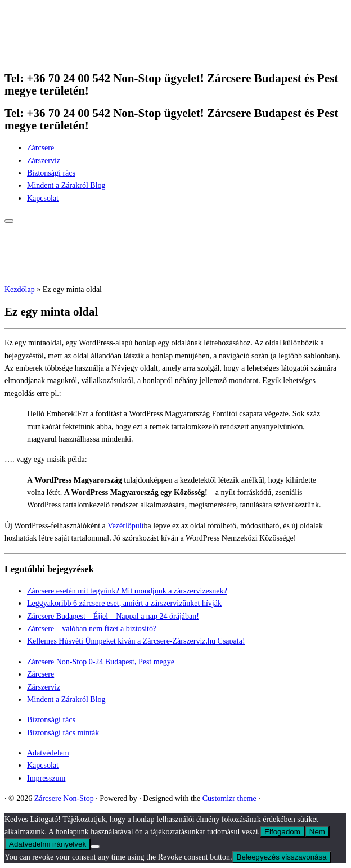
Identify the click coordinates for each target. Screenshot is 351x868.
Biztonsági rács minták (63, 733)
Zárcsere (40, 148)
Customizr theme (229, 799)
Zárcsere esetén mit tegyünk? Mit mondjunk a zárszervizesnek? (127, 591)
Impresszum (46, 778)
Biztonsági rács (51, 173)
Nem (317, 832)
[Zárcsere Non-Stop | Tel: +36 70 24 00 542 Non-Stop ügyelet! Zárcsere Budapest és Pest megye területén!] (75, 55)
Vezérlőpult (126, 526)
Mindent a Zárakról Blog (66, 185)
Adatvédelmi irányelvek (48, 844)
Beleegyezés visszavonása (282, 857)
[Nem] (95, 847)
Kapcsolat (43, 198)
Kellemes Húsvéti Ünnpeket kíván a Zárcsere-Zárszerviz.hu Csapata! (136, 641)
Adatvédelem (48, 753)
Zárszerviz (44, 161)
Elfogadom (282, 832)
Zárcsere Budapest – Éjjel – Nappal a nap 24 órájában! (113, 616)
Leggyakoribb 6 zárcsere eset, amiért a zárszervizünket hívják (124, 603)
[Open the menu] (9, 221)
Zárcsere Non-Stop (64, 799)
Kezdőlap (20, 289)
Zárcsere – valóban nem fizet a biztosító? (92, 629)
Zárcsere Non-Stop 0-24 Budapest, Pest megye (101, 662)
